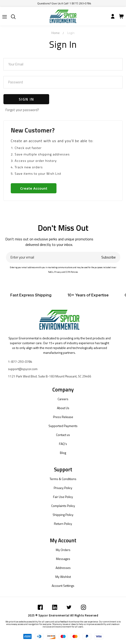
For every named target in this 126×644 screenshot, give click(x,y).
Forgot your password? (22, 110)
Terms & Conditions (63, 479)
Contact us (63, 435)
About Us (63, 408)
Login (71, 33)
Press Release (63, 417)
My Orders (63, 550)
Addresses (63, 568)
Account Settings (63, 586)
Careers (63, 399)
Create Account (34, 188)
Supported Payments (63, 426)
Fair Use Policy (63, 497)
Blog (63, 453)
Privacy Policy (63, 488)
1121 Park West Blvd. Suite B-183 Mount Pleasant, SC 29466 (50, 376)
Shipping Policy (63, 515)
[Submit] (5, 17)
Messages (63, 559)
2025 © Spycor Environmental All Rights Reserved (63, 615)
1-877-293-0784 (20, 361)
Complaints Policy (63, 506)
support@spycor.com (23, 369)
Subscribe (109, 257)
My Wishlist (63, 577)
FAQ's (63, 444)
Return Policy (63, 524)
